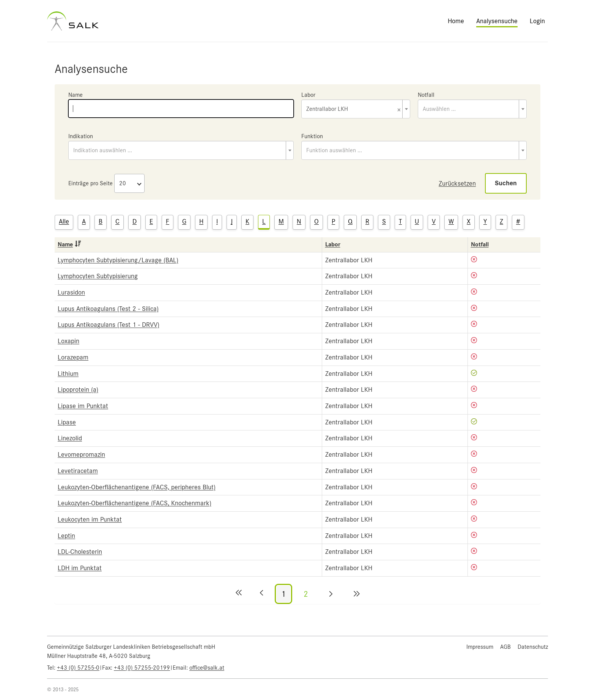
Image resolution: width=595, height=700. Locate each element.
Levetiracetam (78, 471)
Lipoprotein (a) (78, 389)
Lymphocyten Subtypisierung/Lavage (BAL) (118, 260)
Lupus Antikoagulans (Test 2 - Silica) (108, 309)
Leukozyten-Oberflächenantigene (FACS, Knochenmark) (135, 503)
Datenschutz (533, 647)
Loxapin (68, 341)
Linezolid (70, 438)
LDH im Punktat (80, 568)
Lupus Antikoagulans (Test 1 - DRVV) (109, 325)
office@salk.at (207, 668)
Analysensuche (497, 21)
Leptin (66, 536)
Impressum (480, 647)
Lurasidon (71, 292)
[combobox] (356, 109)
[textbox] (472, 109)
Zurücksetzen (457, 183)
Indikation (81, 136)
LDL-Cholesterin (80, 552)
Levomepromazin (81, 454)
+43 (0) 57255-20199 (142, 668)
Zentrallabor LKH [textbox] (353, 110)
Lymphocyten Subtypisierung (98, 276)
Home (456, 21)
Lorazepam (73, 357)
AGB (505, 647)
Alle (64, 221)
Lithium (68, 374)
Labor (308, 95)
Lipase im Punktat (83, 406)
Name (76, 95)
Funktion (312, 136)
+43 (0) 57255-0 (78, 668)
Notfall (426, 95)
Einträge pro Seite (91, 183)
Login (537, 21)
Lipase (67, 422)
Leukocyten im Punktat (90, 519)
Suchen (506, 183)
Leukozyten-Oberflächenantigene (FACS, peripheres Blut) (137, 487)
